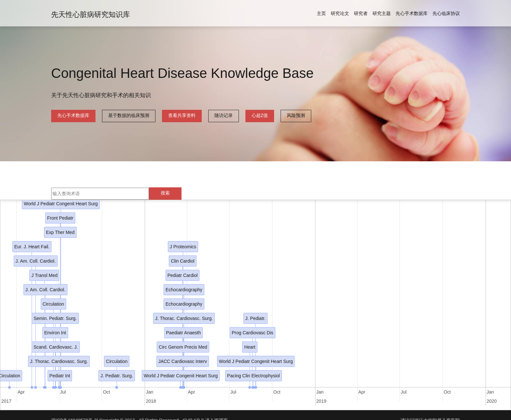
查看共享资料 (182, 115)
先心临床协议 (446, 13)
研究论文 (340, 13)
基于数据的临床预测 (129, 115)
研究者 (361, 13)
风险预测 (296, 115)
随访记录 (224, 115)
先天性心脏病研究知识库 (91, 14)
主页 (321, 13)
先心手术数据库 (412, 13)
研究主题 (382, 13)
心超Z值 (260, 115)
